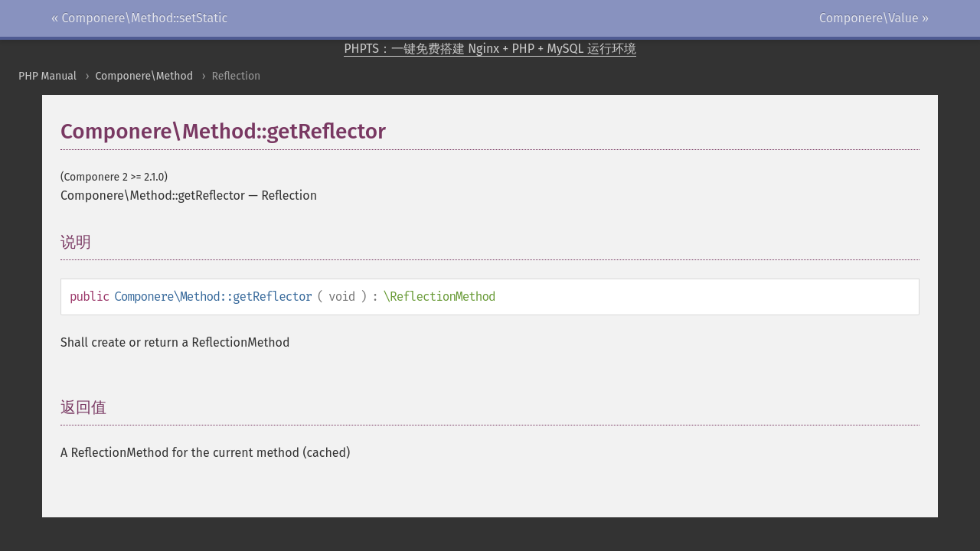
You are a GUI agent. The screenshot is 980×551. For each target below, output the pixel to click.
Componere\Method (144, 76)
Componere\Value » (874, 18)
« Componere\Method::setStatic (139, 18)
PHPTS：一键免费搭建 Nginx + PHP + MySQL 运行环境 (490, 49)
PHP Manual (47, 76)
